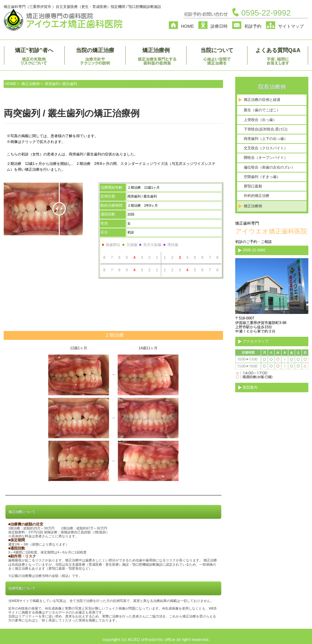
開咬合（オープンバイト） (266, 158)
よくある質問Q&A (278, 50)
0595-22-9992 (266, 13)
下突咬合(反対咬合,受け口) (266, 129)
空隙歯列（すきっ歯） (262, 177)
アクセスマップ (256, 341)
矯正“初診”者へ (34, 50)
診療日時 (219, 26)
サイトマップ (291, 26)
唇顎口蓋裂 (253, 186)
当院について (217, 50)
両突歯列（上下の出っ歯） (266, 139)
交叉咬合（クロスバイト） (266, 148)
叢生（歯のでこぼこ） (262, 110)
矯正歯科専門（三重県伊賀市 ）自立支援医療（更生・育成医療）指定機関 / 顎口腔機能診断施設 (82, 7)
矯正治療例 (156, 50)
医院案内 (250, 387)
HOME (187, 26)
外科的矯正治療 (257, 196)
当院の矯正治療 (95, 50)
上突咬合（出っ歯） (260, 120)
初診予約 (253, 26)
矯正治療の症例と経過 (262, 100)
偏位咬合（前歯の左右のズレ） (269, 167)
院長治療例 (272, 87)
